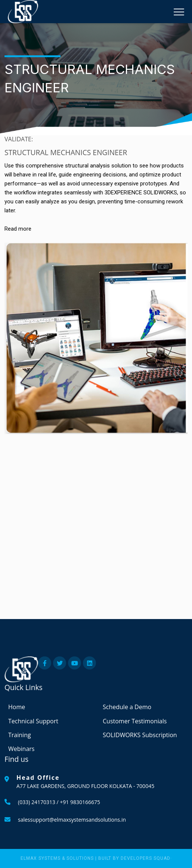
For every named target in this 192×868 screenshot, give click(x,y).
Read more (18, 229)
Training (20, 735)
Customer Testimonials (135, 721)
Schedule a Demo (127, 707)
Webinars (21, 749)
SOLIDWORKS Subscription (140, 735)
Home (17, 707)
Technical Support (33, 721)
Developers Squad (145, 858)
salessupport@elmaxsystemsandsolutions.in (72, 820)
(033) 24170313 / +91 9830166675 (59, 802)
